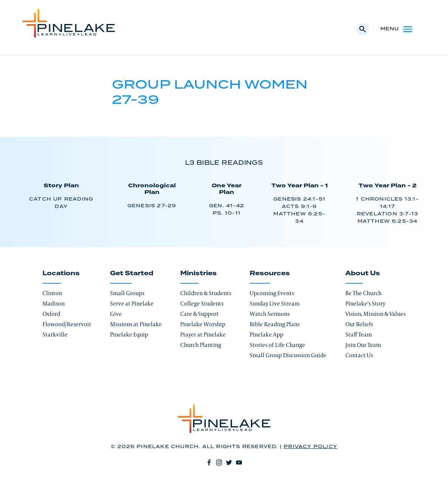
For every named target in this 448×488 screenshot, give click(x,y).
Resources (270, 273)
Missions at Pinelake (136, 324)
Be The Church (363, 293)
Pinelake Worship (203, 324)
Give (116, 314)
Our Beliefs (359, 324)
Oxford (51, 314)
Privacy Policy (310, 447)
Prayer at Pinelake (203, 335)
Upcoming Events (272, 293)
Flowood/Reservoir (67, 324)
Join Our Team (363, 345)
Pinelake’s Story (365, 303)
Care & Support (199, 314)
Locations (61, 273)
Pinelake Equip (129, 335)
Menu (397, 29)
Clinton (52, 293)
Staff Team (359, 335)
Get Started (132, 273)
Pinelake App (266, 335)
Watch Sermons (270, 314)
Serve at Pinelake (132, 303)
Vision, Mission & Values (375, 314)
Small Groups (127, 293)
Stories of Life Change (277, 345)
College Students (202, 303)
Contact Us (359, 355)
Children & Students (206, 293)
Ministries (199, 273)
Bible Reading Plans (275, 324)
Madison (54, 303)
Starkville (55, 335)
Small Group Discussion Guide (288, 355)
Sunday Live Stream (275, 303)
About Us (363, 273)
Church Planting (201, 345)
